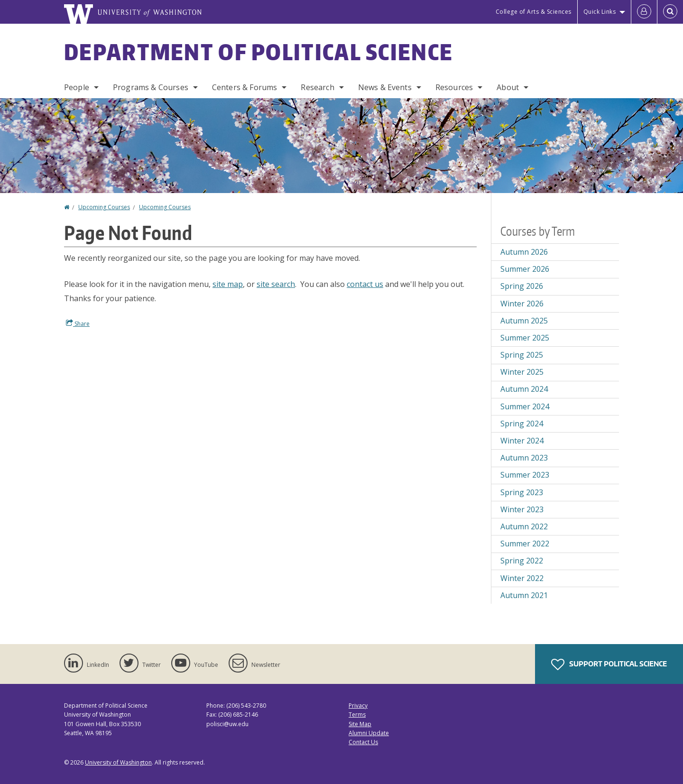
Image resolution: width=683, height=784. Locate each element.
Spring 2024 (522, 424)
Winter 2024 (522, 441)
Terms (357, 715)
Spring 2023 (522, 492)
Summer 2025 (525, 338)
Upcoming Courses (104, 207)
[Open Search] (670, 12)
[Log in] (644, 12)
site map (228, 284)
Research (317, 87)
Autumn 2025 (524, 321)
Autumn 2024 (524, 389)
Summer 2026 (525, 269)
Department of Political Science (258, 52)
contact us (365, 284)
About (508, 87)
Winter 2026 (522, 304)
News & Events (385, 87)
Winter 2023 (522, 509)
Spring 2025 (522, 355)
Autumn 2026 (524, 252)
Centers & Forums (245, 87)
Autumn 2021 (524, 595)
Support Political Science (609, 664)
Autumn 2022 (524, 526)
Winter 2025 (522, 372)
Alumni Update (369, 733)
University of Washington (118, 762)
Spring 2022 (522, 561)
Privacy (358, 706)
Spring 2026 (522, 286)
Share (78, 323)
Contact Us (363, 742)
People (77, 87)
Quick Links (600, 12)
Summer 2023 (525, 475)
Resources (454, 87)
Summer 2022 (525, 544)
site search (276, 284)
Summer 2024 (525, 406)
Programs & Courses (151, 87)
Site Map (360, 724)
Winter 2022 (522, 578)
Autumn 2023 (524, 458)
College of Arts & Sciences (534, 12)
